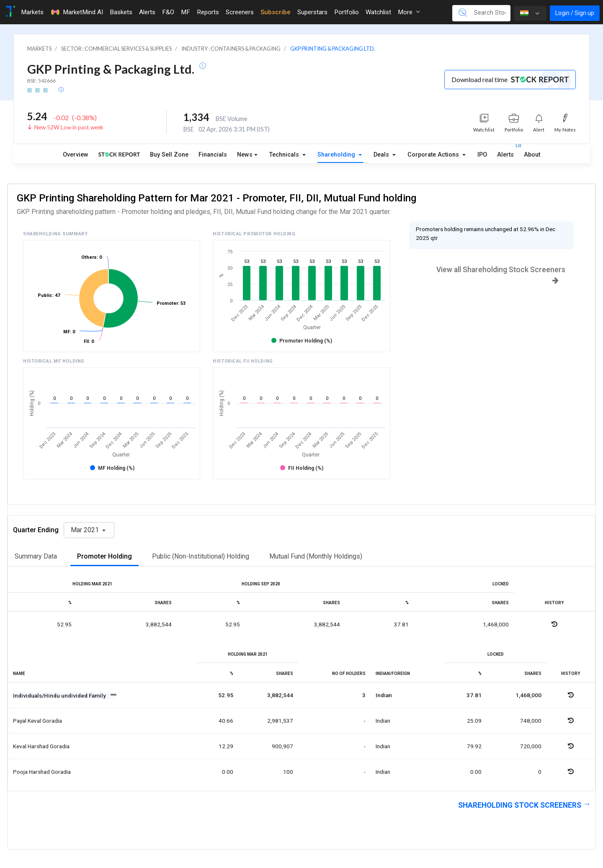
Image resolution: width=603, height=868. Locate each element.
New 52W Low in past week (69, 127)
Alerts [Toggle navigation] (147, 12)
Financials (213, 155)
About (532, 155)
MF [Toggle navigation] (186, 12)
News (245, 155)
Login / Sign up (575, 13)
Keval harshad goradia (41, 746)
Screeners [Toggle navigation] (240, 12)
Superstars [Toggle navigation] (312, 12)
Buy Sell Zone (169, 155)
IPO (482, 155)
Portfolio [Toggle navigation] (347, 12)
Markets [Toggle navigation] (32, 12)
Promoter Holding (104, 556)
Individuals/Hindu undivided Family (60, 695)
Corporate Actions (434, 155)
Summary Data (36, 556)
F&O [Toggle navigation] (168, 12)
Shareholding (337, 155)
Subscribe (276, 12)
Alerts (505, 153)
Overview (76, 155)
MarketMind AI (77, 12)
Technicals (285, 155)
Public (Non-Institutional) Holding (201, 556)
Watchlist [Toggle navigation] (378, 12)
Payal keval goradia (37, 721)
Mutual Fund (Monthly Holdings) (316, 556)
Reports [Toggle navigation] (208, 12)
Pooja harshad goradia (42, 772)
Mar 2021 (86, 530)
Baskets (121, 12)
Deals (382, 155)
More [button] (409, 12)
